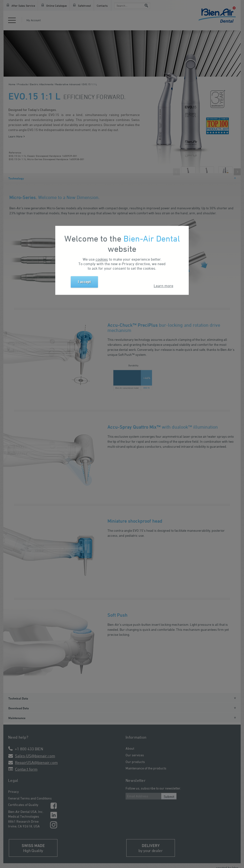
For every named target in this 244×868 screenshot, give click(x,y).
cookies (102, 259)
